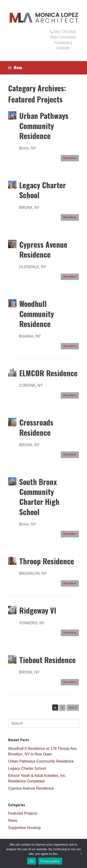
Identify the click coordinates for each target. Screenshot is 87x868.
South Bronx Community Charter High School (39, 497)
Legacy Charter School (43, 190)
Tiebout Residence (47, 660)
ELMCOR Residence (48, 373)
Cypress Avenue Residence (43, 249)
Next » (73, 707)
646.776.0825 (63, 32)
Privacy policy (50, 861)
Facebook (62, 43)
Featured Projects (23, 813)
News (13, 820)
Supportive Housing (24, 828)
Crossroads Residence (36, 427)
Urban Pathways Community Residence (44, 125)
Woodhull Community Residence (37, 314)
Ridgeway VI (38, 610)
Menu (15, 68)
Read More (70, 158)
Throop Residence (47, 561)
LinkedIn (63, 48)
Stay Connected (63, 37)
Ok (31, 861)
